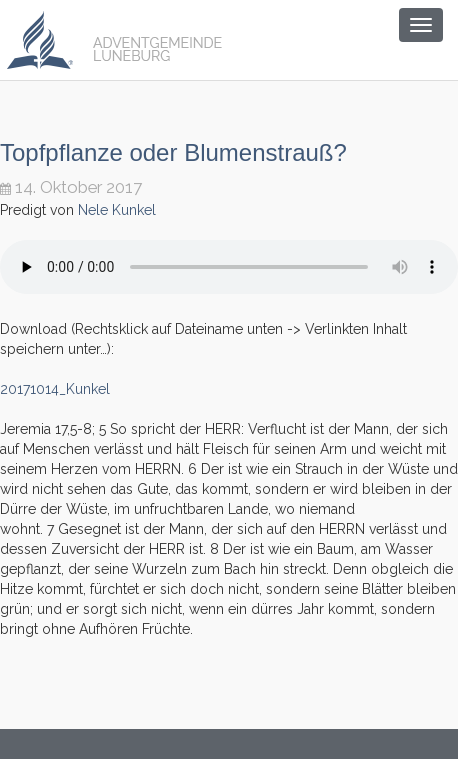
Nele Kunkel (117, 210)
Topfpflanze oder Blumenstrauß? (173, 152)
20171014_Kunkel (55, 389)
